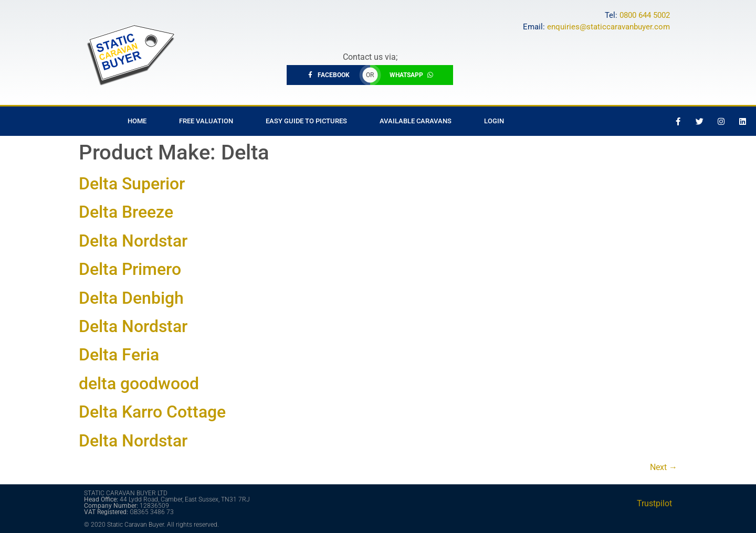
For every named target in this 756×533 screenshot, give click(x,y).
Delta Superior (132, 184)
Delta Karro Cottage (152, 412)
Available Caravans (416, 121)
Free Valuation (206, 121)
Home (137, 121)
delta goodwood (139, 383)
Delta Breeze (126, 212)
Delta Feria (119, 355)
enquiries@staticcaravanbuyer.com (608, 27)
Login (494, 121)
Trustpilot (654, 503)
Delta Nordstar (133, 241)
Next (664, 467)
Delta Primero (130, 269)
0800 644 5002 (645, 15)
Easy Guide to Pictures (306, 121)
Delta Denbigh (131, 298)
